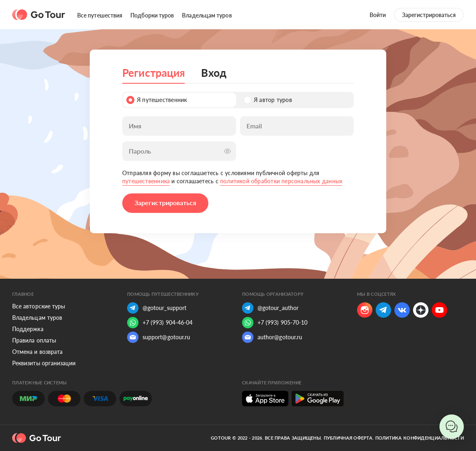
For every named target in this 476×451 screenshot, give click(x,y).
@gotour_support (157, 308)
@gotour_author (270, 308)
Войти (378, 15)
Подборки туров (152, 15)
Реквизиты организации (44, 363)
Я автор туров (268, 100)
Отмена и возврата (37, 352)
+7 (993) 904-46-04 (160, 323)
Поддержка (28, 329)
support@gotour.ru (159, 337)
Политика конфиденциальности (420, 438)
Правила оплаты (34, 340)
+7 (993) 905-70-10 (275, 323)
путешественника (146, 181)
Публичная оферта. (349, 438)
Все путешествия (100, 15)
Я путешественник (157, 100)
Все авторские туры (39, 306)
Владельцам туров (207, 15)
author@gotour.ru (272, 337)
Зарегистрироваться (429, 15)
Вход (214, 73)
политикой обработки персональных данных (281, 181)
